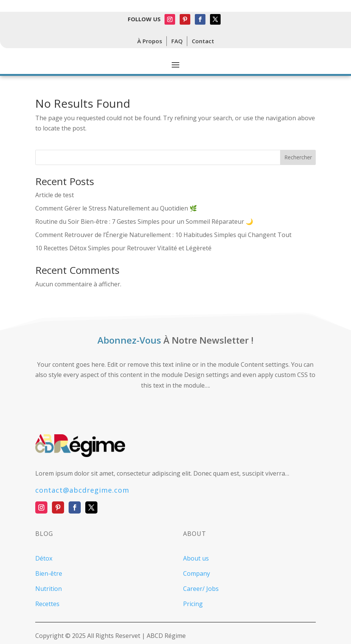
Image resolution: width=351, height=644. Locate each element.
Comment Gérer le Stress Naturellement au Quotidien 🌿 (116, 208)
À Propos (150, 41)
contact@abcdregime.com (82, 490)
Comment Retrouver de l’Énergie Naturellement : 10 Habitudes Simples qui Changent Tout (163, 235)
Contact (203, 41)
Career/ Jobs (201, 589)
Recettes (47, 604)
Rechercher (298, 157)
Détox (44, 558)
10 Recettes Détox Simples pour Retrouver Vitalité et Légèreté (123, 248)
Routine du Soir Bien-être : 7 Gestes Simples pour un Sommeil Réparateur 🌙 (144, 221)
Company (197, 573)
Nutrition (49, 589)
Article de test (55, 195)
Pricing (193, 604)
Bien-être (49, 573)
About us (196, 558)
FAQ (177, 41)
